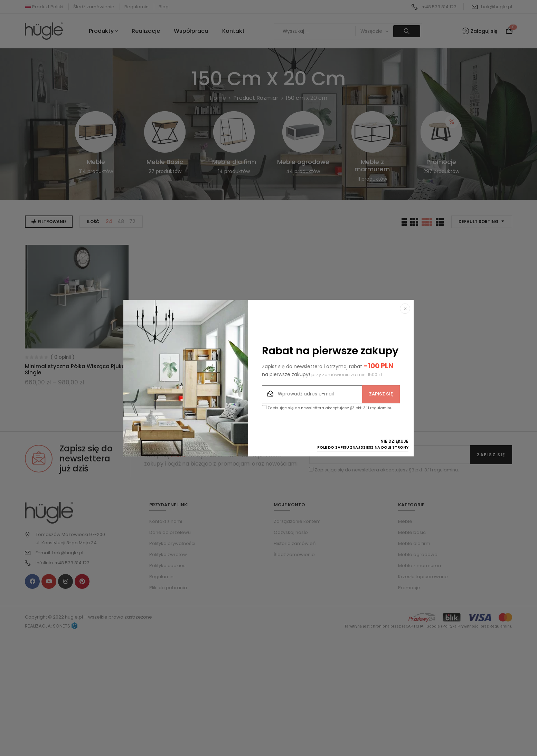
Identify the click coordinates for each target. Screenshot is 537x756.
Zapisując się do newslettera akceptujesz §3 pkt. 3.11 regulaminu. (328, 408)
